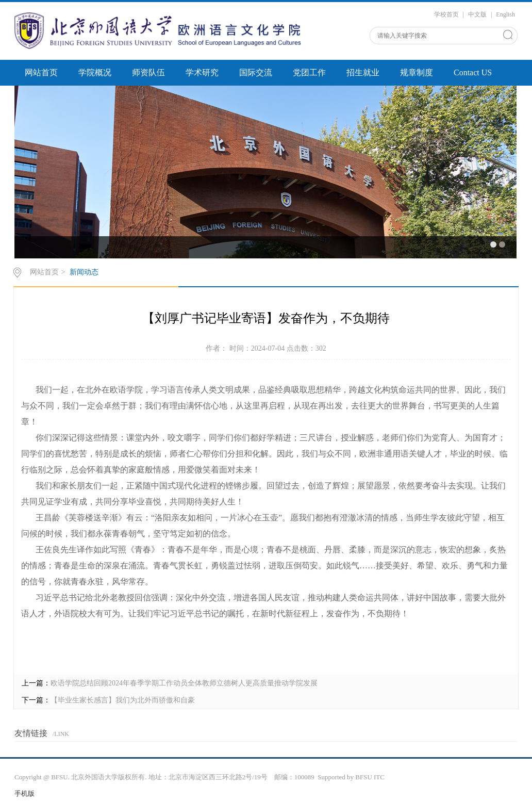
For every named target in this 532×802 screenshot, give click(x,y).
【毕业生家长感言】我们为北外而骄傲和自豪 (123, 700)
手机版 (24, 793)
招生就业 (363, 72)
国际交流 (256, 72)
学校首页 (446, 14)
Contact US (473, 72)
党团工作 (309, 72)
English (505, 14)
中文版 (477, 14)
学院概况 (95, 72)
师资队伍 (148, 72)
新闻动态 (84, 272)
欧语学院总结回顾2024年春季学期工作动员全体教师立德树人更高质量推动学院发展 (184, 683)
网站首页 (41, 72)
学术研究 (202, 72)
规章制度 (417, 72)
